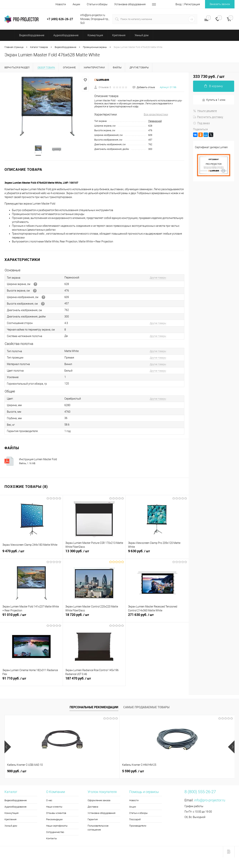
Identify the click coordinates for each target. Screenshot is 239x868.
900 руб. (17, 772)
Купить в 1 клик (214, 100)
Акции (76, 4)
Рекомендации (54, 820)
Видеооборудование (16, 801)
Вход (179, 4)
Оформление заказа (99, 801)
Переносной (155, 121)
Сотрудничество (55, 832)
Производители (138, 826)
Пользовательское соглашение (98, 828)
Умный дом (11, 826)
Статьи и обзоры (97, 4)
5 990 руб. (133, 772)
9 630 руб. (157, 554)
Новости (61, 4)
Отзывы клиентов (56, 813)
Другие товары (158, 278)
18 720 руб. (94, 617)
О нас (49, 801)
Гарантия (93, 820)
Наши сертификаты (57, 826)
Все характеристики (156, 114)
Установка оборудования (130, 4)
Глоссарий (135, 820)
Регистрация (192, 4)
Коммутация (11, 813)
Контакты (52, 839)
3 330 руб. (191, 772)
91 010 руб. (31, 617)
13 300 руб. (94, 554)
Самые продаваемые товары (146, 708)
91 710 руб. (31, 681)
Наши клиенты (54, 807)
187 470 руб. (94, 681)
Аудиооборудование (15, 807)
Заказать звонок (220, 4)
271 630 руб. (157, 617)
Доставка (93, 807)
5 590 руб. (76, 772)
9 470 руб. (31, 554)
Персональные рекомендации (94, 708)
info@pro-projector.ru (210, 801)
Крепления (10, 820)
